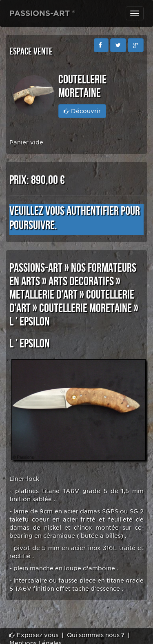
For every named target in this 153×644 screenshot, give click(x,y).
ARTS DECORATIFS (81, 282)
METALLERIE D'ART (43, 295)
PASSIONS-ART (36, 268)
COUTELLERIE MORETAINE (85, 308)
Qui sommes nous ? (96, 635)
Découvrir (82, 111)
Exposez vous (34, 635)
